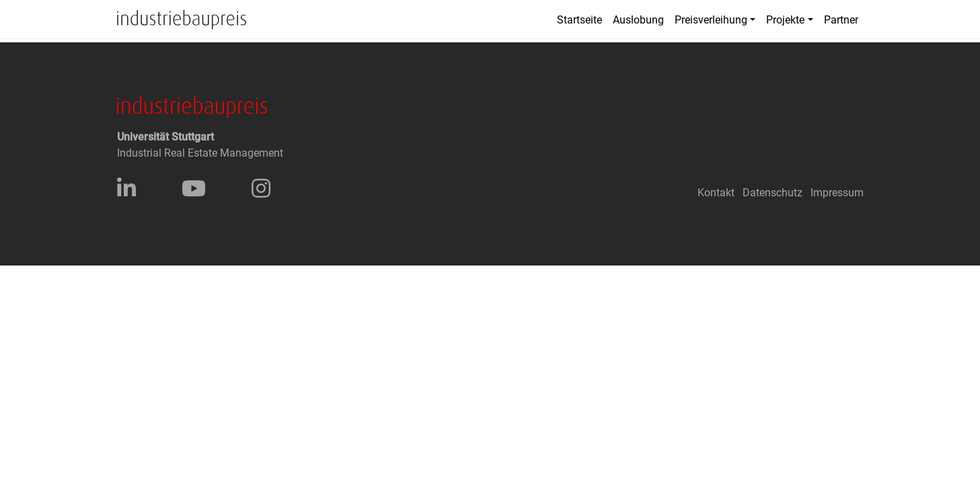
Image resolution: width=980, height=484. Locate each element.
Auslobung (638, 20)
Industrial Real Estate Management (200, 153)
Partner (841, 20)
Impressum (837, 193)
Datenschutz (772, 193)
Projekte (785, 20)
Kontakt (716, 193)
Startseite (579, 20)
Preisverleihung (711, 20)
